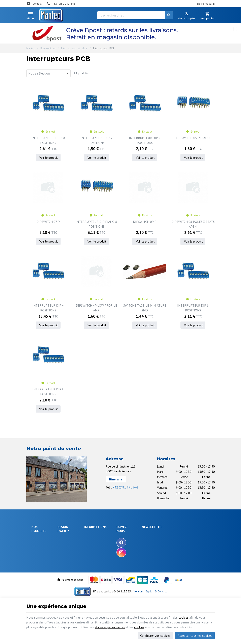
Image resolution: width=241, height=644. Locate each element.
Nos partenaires (118, 557)
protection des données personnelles (182, 559)
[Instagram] (145, 552)
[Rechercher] (169, 15)
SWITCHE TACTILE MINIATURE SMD (145, 308)
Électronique (48, 48)
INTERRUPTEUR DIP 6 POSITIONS (193, 308)
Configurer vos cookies (155, 636)
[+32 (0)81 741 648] (61, 4)
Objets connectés (37, 557)
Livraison (65, 544)
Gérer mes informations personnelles (74, 585)
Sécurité (36, 550)
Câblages (37, 570)
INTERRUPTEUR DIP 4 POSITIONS (48, 308)
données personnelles (110, 627)
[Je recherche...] (135, 15)
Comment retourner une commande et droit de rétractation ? (74, 554)
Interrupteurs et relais (74, 48)
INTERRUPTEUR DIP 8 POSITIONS (48, 392)
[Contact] (34, 4)
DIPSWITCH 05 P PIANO (193, 138)
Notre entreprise (118, 535)
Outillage (37, 565)
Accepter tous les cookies (195, 636)
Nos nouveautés (118, 546)
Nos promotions (118, 540)
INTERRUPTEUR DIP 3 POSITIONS (96, 140)
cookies (183, 617)
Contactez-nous (117, 551)
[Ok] (205, 539)
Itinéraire (116, 479)
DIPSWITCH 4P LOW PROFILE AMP (96, 308)
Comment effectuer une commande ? (74, 537)
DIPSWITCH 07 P (48, 222)
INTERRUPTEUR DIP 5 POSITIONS (145, 140)
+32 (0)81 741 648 (126, 487)
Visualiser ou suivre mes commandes (74, 566)
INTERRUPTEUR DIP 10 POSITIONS (48, 140)
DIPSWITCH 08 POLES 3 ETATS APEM (193, 224)
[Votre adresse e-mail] (186, 539)
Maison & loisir (40, 581)
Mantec (31, 48)
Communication (40, 576)
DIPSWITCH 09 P (145, 222)
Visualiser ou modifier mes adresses (75, 575)
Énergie (36, 544)
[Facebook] (145, 543)
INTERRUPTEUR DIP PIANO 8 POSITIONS (96, 224)
